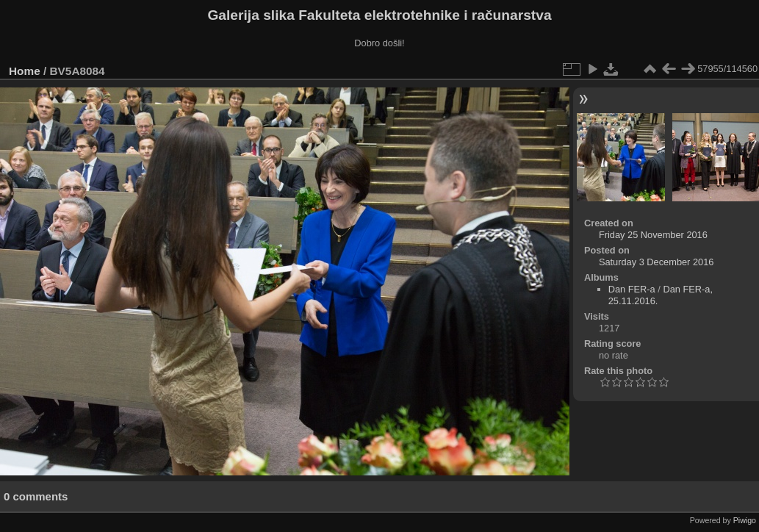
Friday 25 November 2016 (653, 235)
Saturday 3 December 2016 (657, 262)
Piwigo (745, 520)
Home (25, 71)
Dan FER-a (632, 289)
